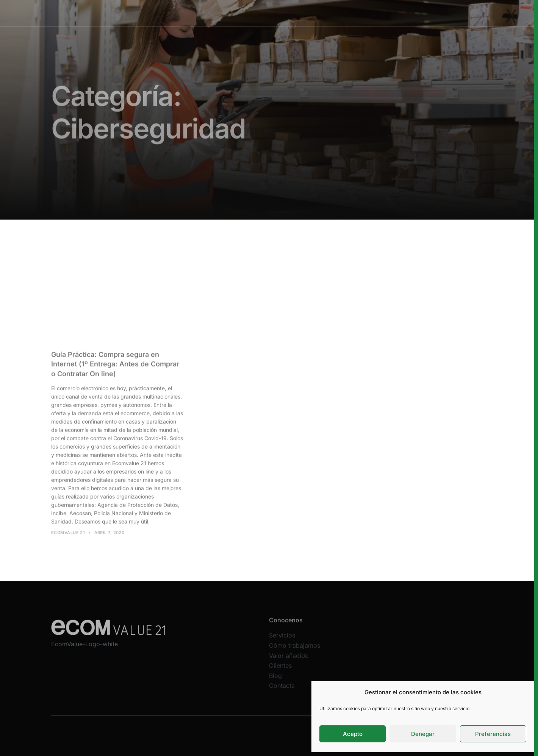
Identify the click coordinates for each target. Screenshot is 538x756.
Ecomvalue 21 (68, 535)
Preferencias (493, 734)
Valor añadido (315, 13)
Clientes (354, 13)
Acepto (353, 734)
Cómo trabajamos (264, 13)
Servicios (219, 13)
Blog (275, 680)
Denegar (423, 734)
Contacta (282, 690)
